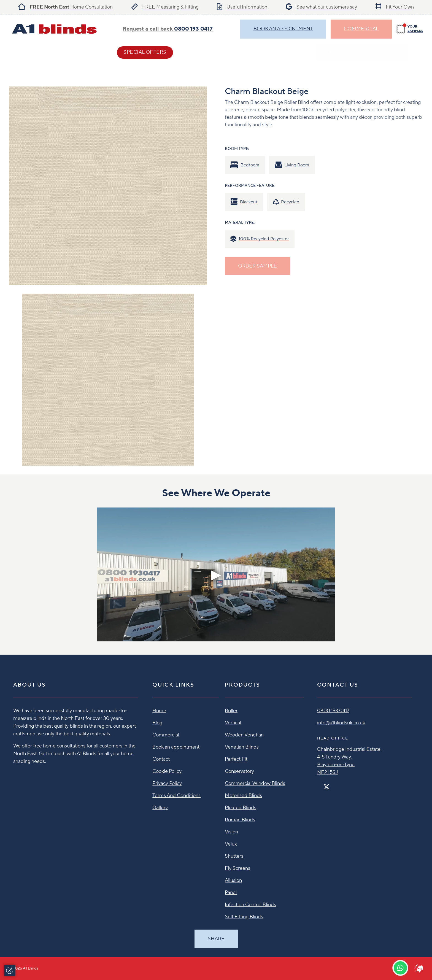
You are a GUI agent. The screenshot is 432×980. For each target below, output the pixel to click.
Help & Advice (80, 52)
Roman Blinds (240, 820)
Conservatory (239, 771)
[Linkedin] (342, 785)
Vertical (233, 723)
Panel (231, 893)
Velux (231, 844)
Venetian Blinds (242, 747)
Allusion (233, 880)
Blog (157, 723)
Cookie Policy (167, 771)
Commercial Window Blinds (255, 783)
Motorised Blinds (243, 796)
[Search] (418, 53)
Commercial (361, 29)
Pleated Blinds (241, 808)
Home (159, 711)
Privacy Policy (167, 783)
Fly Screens (237, 868)
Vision (231, 832)
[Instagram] (334, 785)
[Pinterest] (338, 785)
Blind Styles (26, 52)
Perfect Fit (236, 759)
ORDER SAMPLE (257, 266)
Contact (203, 52)
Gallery (160, 808)
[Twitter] (326, 787)
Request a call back (168, 29)
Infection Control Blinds (250, 905)
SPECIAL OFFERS (145, 52)
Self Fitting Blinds (244, 917)
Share (216, 939)
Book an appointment (176, 747)
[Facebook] (319, 785)
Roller (231, 711)
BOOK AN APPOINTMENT (283, 29)
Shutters (234, 856)
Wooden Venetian (244, 735)
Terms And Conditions (176, 796)
